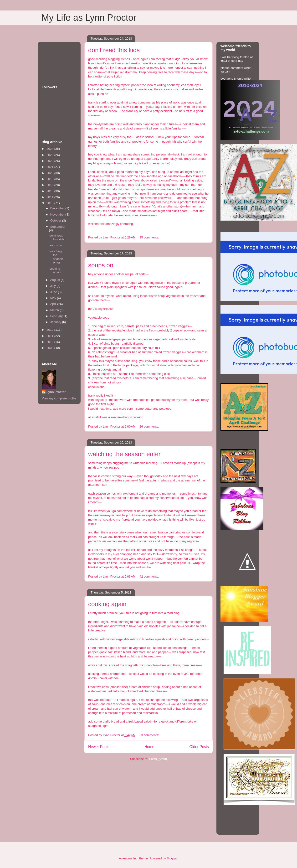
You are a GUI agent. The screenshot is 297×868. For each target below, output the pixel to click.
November (58, 214)
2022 (50, 161)
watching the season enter (124, 454)
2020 (50, 173)
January (56, 322)
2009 (50, 348)
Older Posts (199, 747)
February (57, 316)
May (54, 298)
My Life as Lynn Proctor (89, 18)
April (54, 304)
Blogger (172, 858)
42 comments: (150, 576)
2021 (50, 167)
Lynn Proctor (56, 392)
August (56, 280)
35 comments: (150, 237)
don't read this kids (114, 50)
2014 (50, 197)
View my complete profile (59, 398)
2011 (50, 336)
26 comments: (150, 426)
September (58, 227)
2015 (50, 191)
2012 (50, 330)
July (54, 286)
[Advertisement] (57, 59)
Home (149, 747)
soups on (101, 265)
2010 (50, 342)
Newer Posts (99, 747)
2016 (50, 185)
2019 (50, 179)
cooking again (107, 604)
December (58, 208)
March (55, 310)
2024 (50, 149)
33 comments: (150, 735)
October (56, 220)
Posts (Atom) (158, 759)
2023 (50, 155)
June (54, 292)
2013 (50, 203)
